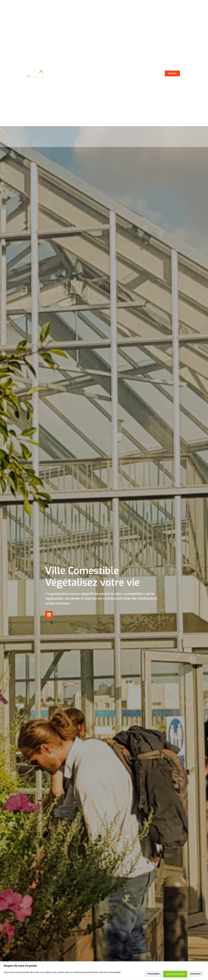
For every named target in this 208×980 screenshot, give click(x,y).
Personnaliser (142, 974)
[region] (104, 971)
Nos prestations (133, 73)
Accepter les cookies (190, 974)
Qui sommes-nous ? (78, 73)
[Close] (206, 964)
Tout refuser (164, 974)
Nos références (107, 73)
